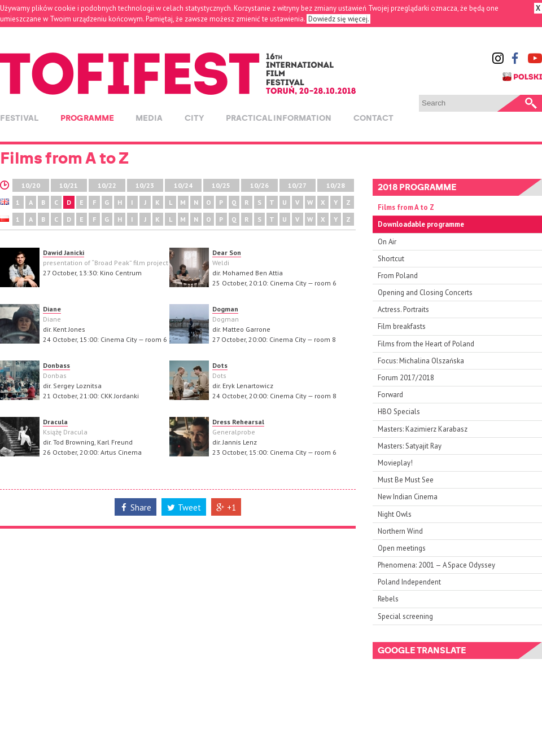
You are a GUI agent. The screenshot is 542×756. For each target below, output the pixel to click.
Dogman (225, 309)
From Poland (398, 276)
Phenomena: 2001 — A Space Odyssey (436, 565)
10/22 (107, 185)
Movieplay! (395, 463)
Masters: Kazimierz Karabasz (423, 429)
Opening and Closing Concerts (425, 293)
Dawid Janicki (64, 252)
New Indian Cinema (408, 497)
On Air (387, 242)
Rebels (388, 599)
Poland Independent (409, 582)
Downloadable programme (421, 224)
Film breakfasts (402, 326)
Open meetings (402, 548)
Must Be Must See (406, 480)
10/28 (336, 185)
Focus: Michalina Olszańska (421, 361)
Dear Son (227, 252)
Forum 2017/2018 (406, 378)
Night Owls (395, 514)
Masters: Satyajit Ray (410, 446)
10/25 (221, 185)
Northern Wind (400, 531)
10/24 (183, 185)
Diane (52, 309)
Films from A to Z (406, 207)
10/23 (145, 185)
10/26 (259, 185)
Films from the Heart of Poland (426, 344)
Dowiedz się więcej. (338, 19)
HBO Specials (399, 412)
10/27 (297, 185)
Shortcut (391, 259)
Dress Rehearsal (238, 422)
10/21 (69, 185)
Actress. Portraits (403, 309)
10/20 (31, 185)
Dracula (55, 422)
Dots (220, 365)
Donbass (56, 365)
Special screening (405, 616)
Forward (390, 395)
